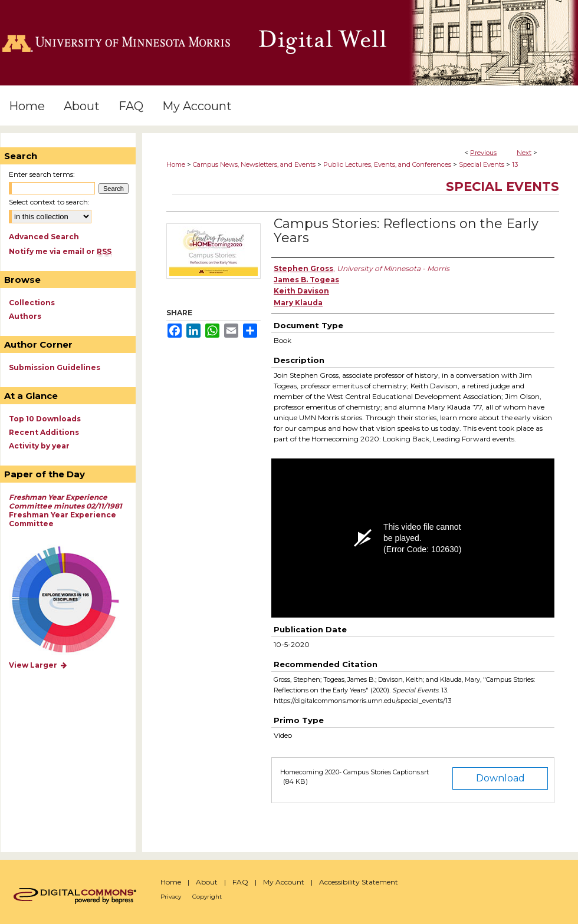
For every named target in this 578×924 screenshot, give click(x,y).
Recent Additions (44, 432)
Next (524, 153)
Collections (32, 303)
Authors (25, 316)
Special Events (482, 164)
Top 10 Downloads (45, 419)
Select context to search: (49, 202)
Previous (483, 153)
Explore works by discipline (73, 600)
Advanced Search (44, 237)
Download (500, 778)
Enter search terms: (42, 174)
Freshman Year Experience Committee (65, 510)
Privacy (171, 897)
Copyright (207, 897)
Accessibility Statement (359, 882)
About (207, 882)
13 (515, 164)
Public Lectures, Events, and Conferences (387, 164)
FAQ (240, 882)
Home (176, 164)
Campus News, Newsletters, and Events (254, 164)
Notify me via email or (60, 251)
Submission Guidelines (55, 367)
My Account (284, 882)
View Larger (38, 665)
